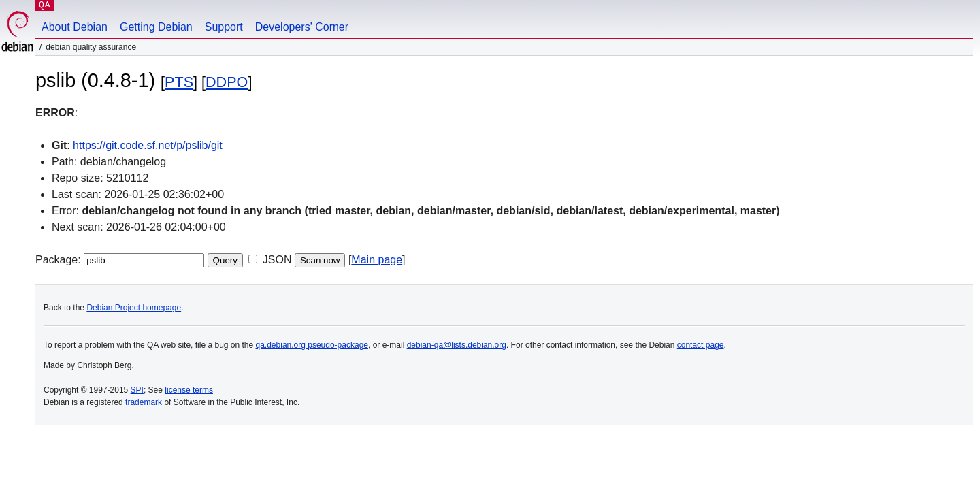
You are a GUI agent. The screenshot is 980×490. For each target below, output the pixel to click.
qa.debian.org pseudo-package (312, 345)
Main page (377, 260)
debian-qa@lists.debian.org (457, 345)
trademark (144, 402)
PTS (179, 82)
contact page (701, 345)
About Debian (75, 27)
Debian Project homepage (134, 308)
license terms (189, 390)
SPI (137, 390)
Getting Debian (156, 27)
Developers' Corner (302, 27)
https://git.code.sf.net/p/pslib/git (148, 145)
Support (224, 27)
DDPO (227, 82)
